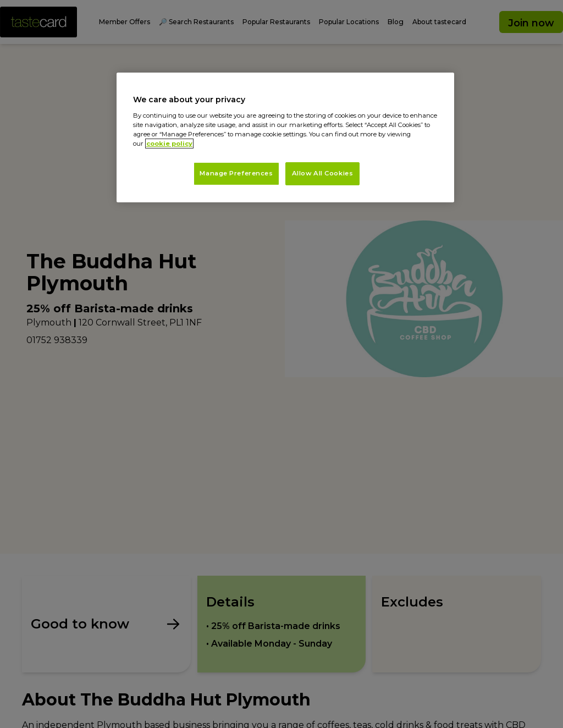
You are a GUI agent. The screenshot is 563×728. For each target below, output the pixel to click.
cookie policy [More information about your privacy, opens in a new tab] (169, 144)
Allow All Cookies (323, 173)
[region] (285, 137)
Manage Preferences (236, 173)
